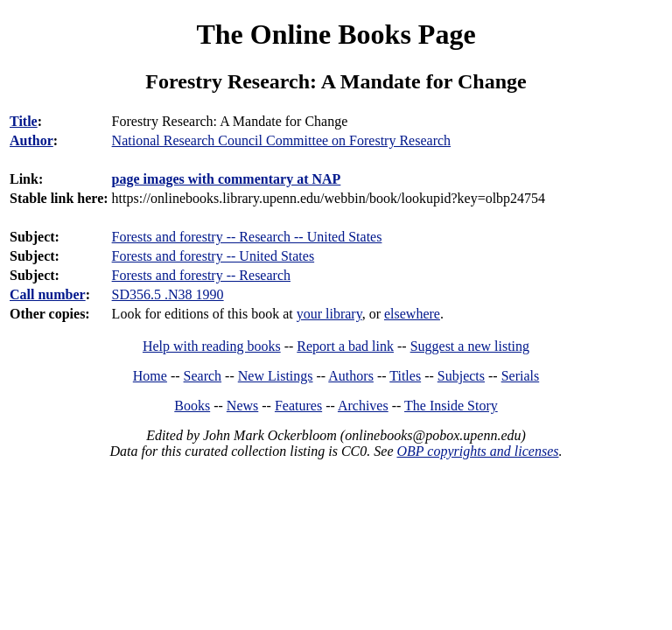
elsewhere (412, 314)
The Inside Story (451, 406)
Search (203, 376)
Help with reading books (212, 346)
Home (150, 376)
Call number (48, 294)
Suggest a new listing (470, 346)
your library (329, 314)
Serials (521, 376)
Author (31, 140)
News (242, 406)
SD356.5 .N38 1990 (168, 294)
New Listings (276, 376)
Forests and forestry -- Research (201, 275)
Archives (363, 406)
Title (24, 121)
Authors (351, 376)
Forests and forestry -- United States (213, 256)
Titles (405, 376)
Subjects (461, 376)
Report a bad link (345, 346)
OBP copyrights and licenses (477, 451)
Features (298, 406)
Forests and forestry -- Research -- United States (247, 237)
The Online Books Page (336, 34)
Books (192, 406)
